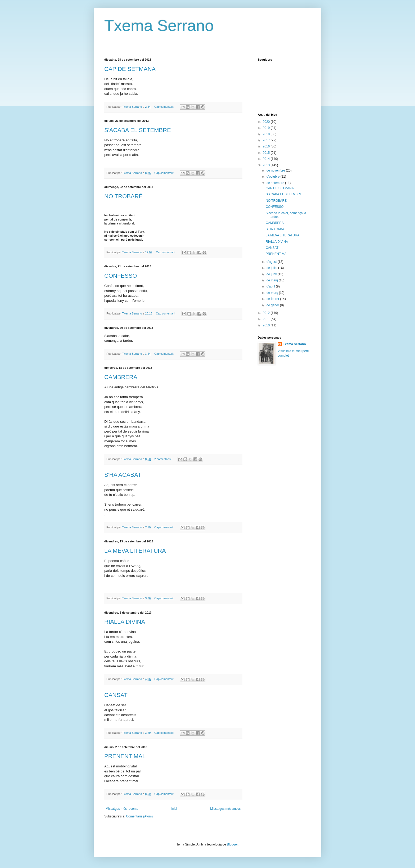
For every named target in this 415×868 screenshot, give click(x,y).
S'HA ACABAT (123, 475)
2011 (267, 319)
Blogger (232, 844)
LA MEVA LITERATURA (135, 551)
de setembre (276, 183)
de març (273, 293)
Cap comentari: (164, 107)
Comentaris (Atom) (139, 816)
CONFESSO (121, 276)
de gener (273, 305)
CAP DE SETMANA (130, 69)
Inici (174, 809)
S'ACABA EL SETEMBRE (138, 130)
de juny (272, 274)
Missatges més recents (122, 809)
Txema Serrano (159, 26)
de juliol (272, 268)
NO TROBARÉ (123, 196)
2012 (267, 313)
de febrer (273, 299)
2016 (267, 146)
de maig (273, 280)
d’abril (271, 286)
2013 (267, 165)
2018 (267, 134)
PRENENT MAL (125, 756)
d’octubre (274, 177)
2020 (267, 122)
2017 (267, 140)
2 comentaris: (163, 459)
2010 (267, 325)
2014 (267, 159)
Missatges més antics (225, 809)
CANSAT (116, 695)
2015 (267, 153)
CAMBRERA (121, 377)
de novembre (276, 170)
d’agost (272, 262)
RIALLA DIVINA (125, 622)
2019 (267, 128)
